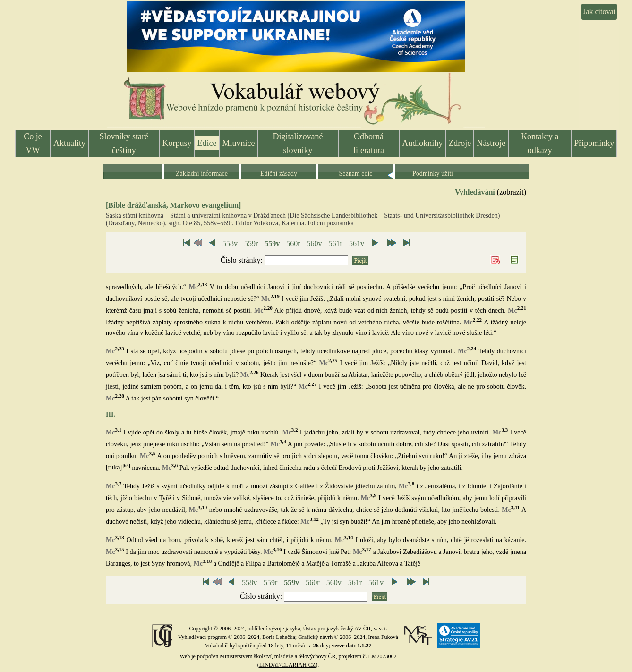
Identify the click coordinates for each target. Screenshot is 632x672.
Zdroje (460, 143)
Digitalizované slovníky (298, 143)
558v (230, 243)
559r (251, 243)
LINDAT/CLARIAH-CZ (287, 665)
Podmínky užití (433, 174)
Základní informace (202, 174)
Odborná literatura (369, 143)
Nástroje (491, 143)
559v (272, 243)
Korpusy (177, 143)
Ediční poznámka (331, 223)
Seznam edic (355, 174)
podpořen (208, 656)
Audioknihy (422, 143)
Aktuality (69, 143)
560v (315, 243)
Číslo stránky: (243, 260)
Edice (207, 143)
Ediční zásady (279, 174)
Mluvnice (239, 143)
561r (336, 243)
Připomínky (594, 143)
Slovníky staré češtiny (124, 143)
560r (293, 243)
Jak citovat (599, 12)
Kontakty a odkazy (540, 143)
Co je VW (33, 143)
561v (357, 243)
